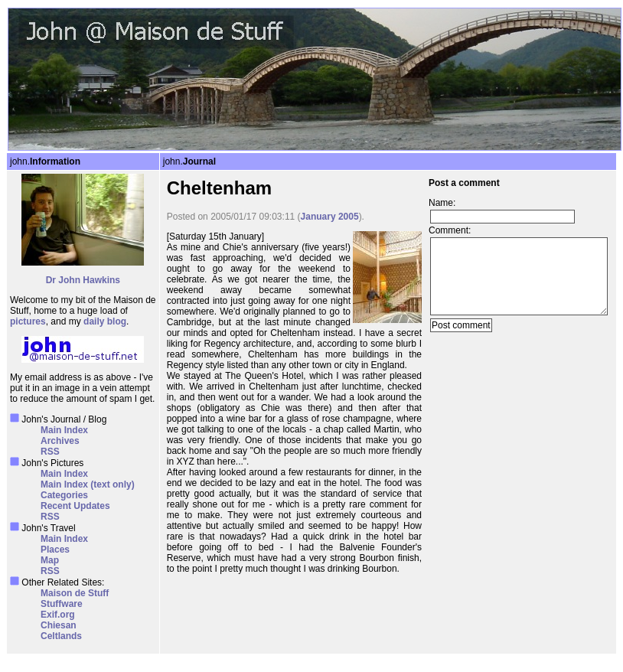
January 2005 (330, 217)
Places (55, 550)
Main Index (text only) (88, 484)
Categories (64, 495)
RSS (50, 452)
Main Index (64, 430)
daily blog (105, 321)
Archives (60, 441)
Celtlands (61, 636)
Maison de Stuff (75, 593)
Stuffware (62, 604)
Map (50, 560)
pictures (28, 321)
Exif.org (58, 615)
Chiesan (59, 625)
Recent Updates (75, 506)
